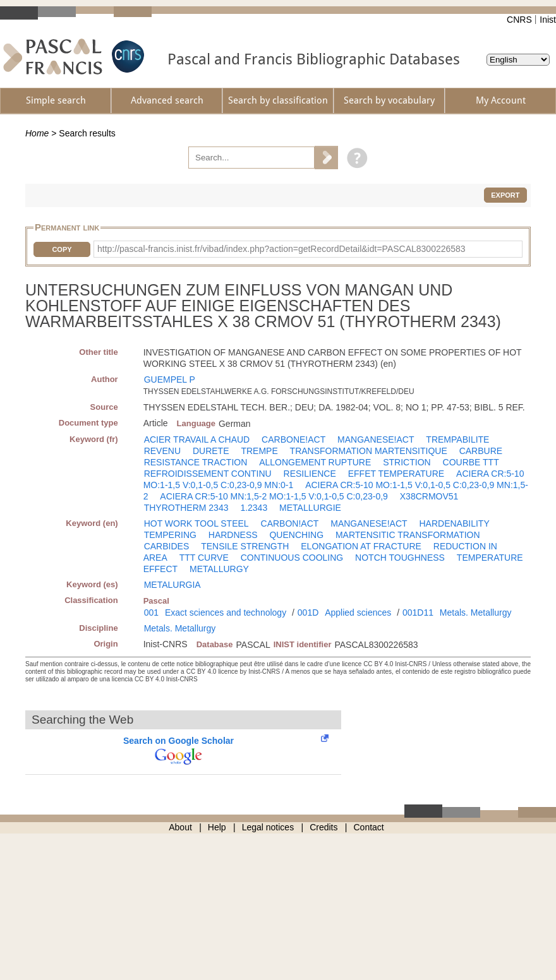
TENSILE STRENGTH (245, 546)
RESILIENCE (310, 474)
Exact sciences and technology (226, 612)
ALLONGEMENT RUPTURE (315, 462)
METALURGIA (172, 585)
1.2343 (254, 508)
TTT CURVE (204, 558)
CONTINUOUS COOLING (292, 558)
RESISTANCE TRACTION (196, 462)
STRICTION (407, 462)
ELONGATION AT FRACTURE (361, 546)
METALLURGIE (310, 508)
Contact (369, 827)
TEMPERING (170, 535)
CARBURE (481, 451)
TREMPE (259, 451)
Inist (548, 20)
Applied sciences (358, 612)
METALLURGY (219, 569)
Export (505, 195)
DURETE (211, 451)
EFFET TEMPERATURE (396, 474)
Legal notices (268, 827)
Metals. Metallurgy (476, 612)
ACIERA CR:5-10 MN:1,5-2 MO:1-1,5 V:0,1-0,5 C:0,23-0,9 (274, 496)
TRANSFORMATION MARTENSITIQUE (369, 451)
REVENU (162, 451)
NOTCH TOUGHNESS (400, 558)
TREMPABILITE (457, 439)
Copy (62, 249)
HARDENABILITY (454, 523)
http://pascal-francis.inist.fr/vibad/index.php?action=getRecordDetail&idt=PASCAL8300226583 (281, 249)
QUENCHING (296, 535)
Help (217, 827)
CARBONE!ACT (293, 439)
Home (37, 133)
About (180, 827)
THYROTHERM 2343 (186, 508)
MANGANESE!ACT (376, 439)
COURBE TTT (471, 462)
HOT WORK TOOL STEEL (196, 523)
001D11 (418, 612)
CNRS (519, 20)
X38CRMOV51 (429, 496)
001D (308, 612)
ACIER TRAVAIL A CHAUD (197, 439)
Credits (323, 827)
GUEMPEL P (170, 379)
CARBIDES (167, 546)
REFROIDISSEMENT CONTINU (208, 474)
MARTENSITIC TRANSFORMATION (408, 535)
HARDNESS (233, 535)
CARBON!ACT (290, 523)
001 (151, 612)
